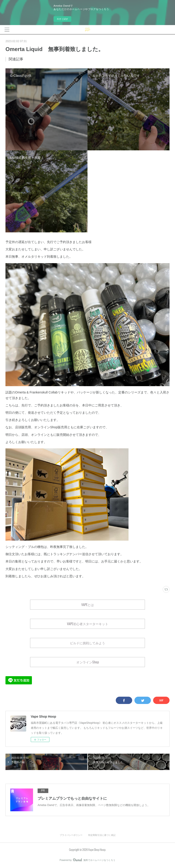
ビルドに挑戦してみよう (87, 643)
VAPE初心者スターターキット (88, 624)
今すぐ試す (62, 19)
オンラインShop (88, 662)
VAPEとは (88, 605)
